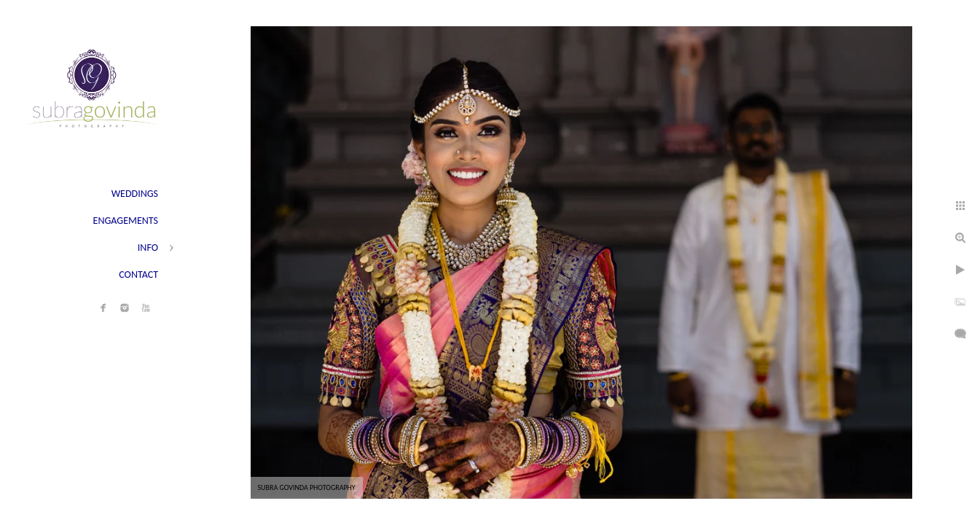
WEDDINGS (135, 194)
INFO (148, 248)
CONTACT (138, 275)
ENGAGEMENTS (126, 221)
